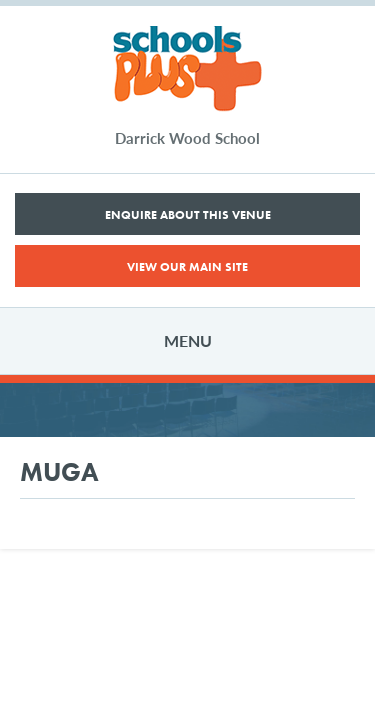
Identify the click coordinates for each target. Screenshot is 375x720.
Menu (188, 340)
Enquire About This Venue (188, 215)
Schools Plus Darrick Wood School (187, 69)
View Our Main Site (187, 267)
